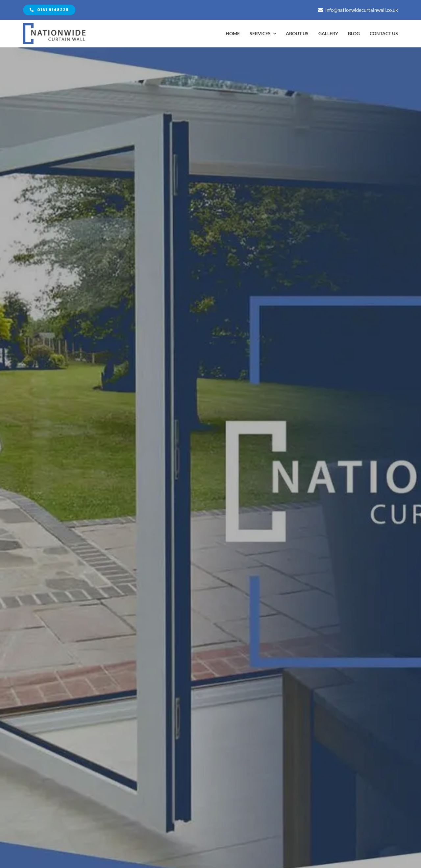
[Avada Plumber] (54, 26)
